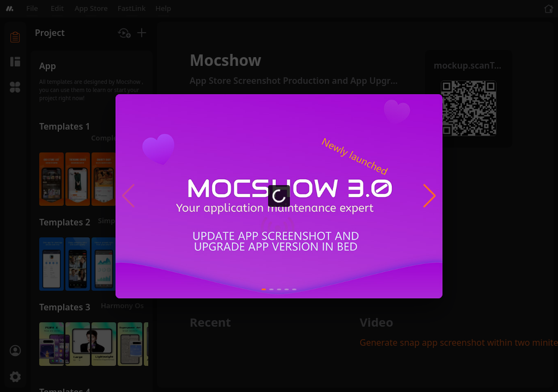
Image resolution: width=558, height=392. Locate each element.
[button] (430, 196)
